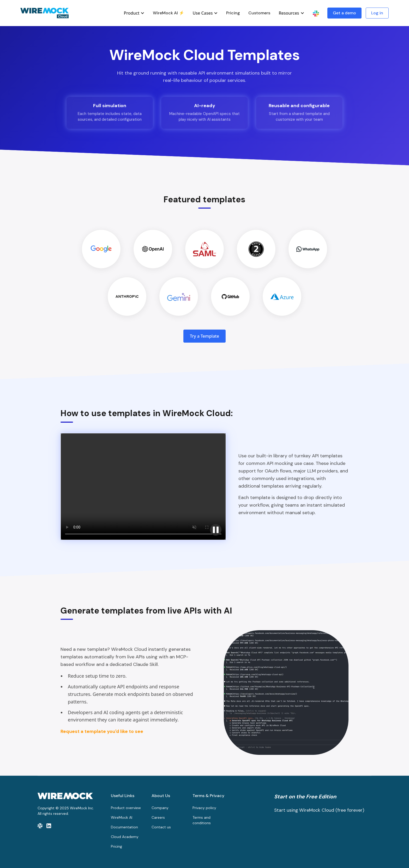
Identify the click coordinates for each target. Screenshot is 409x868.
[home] (44, 13)
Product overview (126, 808)
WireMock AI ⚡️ (169, 13)
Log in (377, 13)
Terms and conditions (202, 820)
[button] (134, 13)
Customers (259, 13)
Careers (158, 817)
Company (160, 808)
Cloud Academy (125, 837)
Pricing (233, 13)
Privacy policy (204, 808)
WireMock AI (122, 817)
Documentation (124, 827)
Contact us (161, 827)
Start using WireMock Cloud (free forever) (319, 810)
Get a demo (344, 13)
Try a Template (204, 336)
